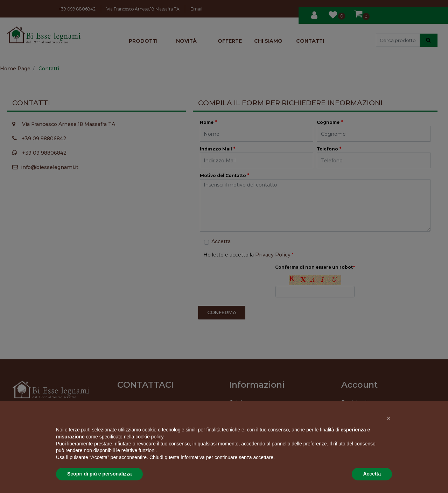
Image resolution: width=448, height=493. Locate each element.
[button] (388, 418)
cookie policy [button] (149, 437)
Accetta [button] (372, 474)
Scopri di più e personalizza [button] (99, 474)
